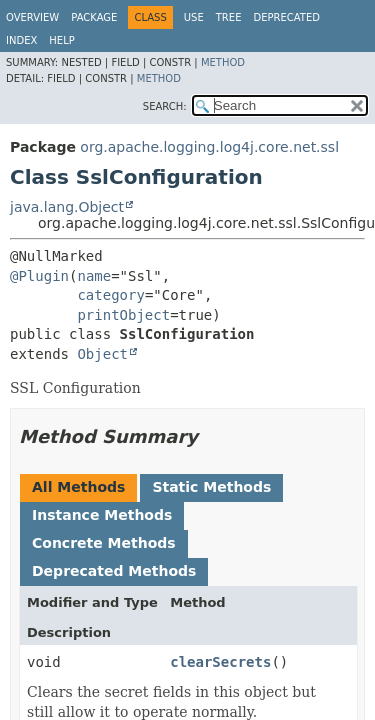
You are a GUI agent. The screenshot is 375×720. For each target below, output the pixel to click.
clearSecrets (220, 662)
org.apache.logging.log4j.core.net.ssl (209, 147)
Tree (229, 17)
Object (102, 354)
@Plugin (39, 276)
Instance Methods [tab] (102, 515)
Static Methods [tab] (211, 487)
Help (61, 40)
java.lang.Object (67, 207)
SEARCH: (165, 106)
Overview (32, 17)
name (94, 276)
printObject (123, 315)
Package (94, 17)
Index (21, 40)
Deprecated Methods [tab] (114, 571)
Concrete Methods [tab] (104, 543)
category (110, 295)
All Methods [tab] (78, 487)
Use (194, 17)
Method (223, 62)
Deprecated (286, 17)
